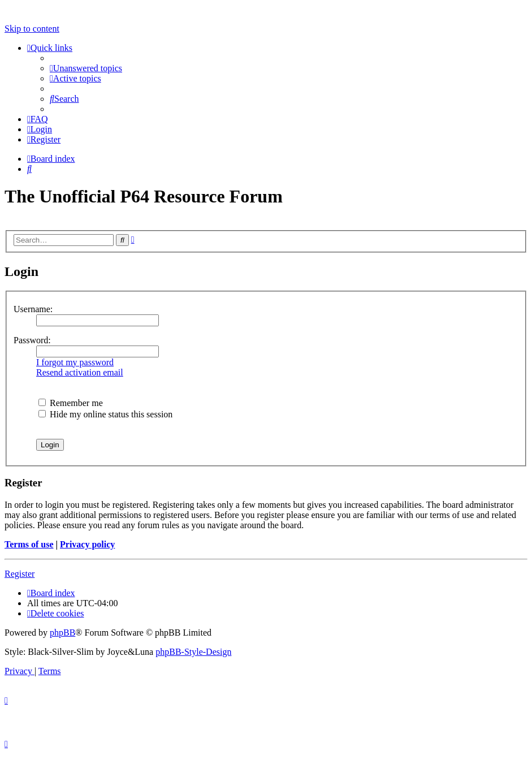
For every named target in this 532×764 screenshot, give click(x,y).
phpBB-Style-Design (193, 652)
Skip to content (32, 29)
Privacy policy (87, 544)
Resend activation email (80, 372)
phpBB (62, 633)
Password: (32, 340)
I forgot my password (75, 362)
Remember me (71, 403)
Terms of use (29, 544)
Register (20, 574)
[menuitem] (86, 68)
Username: (33, 309)
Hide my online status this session (105, 414)
